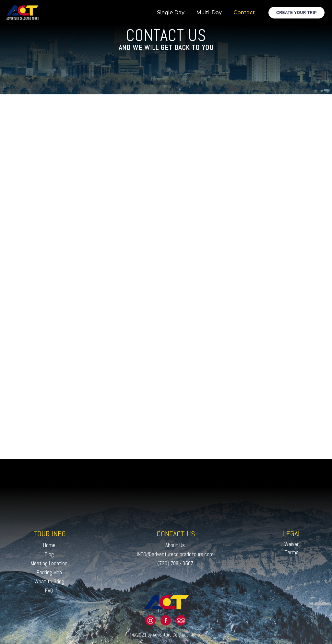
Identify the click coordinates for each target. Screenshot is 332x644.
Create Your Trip (296, 13)
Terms (292, 552)
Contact (244, 12)
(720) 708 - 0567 (175, 563)
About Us (175, 545)
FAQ (49, 590)
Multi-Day (209, 12)
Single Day (171, 12)
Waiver (291, 544)
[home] (23, 12)
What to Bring (49, 581)
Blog (49, 554)
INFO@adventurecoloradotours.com (175, 554)
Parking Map (49, 572)
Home (49, 545)
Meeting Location (49, 563)
